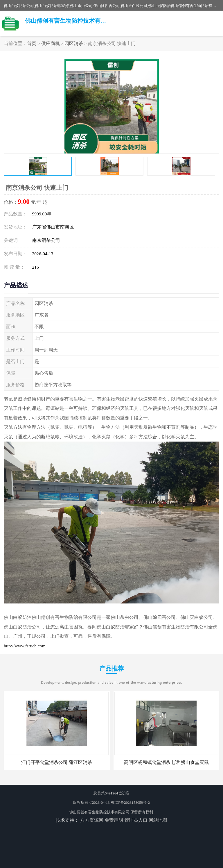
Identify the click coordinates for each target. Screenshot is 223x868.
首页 (32, 43)
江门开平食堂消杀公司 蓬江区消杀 (57, 762)
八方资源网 (92, 820)
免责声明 (114, 820)
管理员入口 (136, 820)
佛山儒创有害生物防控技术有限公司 (99, 812)
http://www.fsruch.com (25, 646)
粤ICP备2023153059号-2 (130, 802)
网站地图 (158, 820)
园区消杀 (74, 43)
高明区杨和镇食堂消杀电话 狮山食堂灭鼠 (166, 762)
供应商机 (51, 43)
